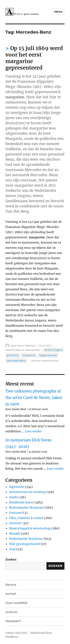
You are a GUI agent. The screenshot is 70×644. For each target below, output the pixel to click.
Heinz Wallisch (26, 346)
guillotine (13, 355)
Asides (14, 497)
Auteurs (11, 612)
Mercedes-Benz (16, 361)
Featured (16, 513)
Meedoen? (13, 621)
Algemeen (17, 487)
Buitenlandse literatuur (26, 507)
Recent (11, 585)
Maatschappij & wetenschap (23, 350)
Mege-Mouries (48, 355)
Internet (15, 523)
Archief (11, 594)
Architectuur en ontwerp (27, 492)
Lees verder (33, 431)
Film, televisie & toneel (26, 518)
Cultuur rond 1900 (16, 633)
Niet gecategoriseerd (25, 544)
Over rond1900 (16, 603)
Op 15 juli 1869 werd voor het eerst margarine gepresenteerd (34, 58)
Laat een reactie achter (44, 361)
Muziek (15, 533)
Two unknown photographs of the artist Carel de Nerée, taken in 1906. (34, 398)
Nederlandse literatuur (26, 539)
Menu (58, 12)
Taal (12, 549)
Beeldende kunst (22, 502)
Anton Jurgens (53, 350)
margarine (29, 355)
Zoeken (11, 559)
